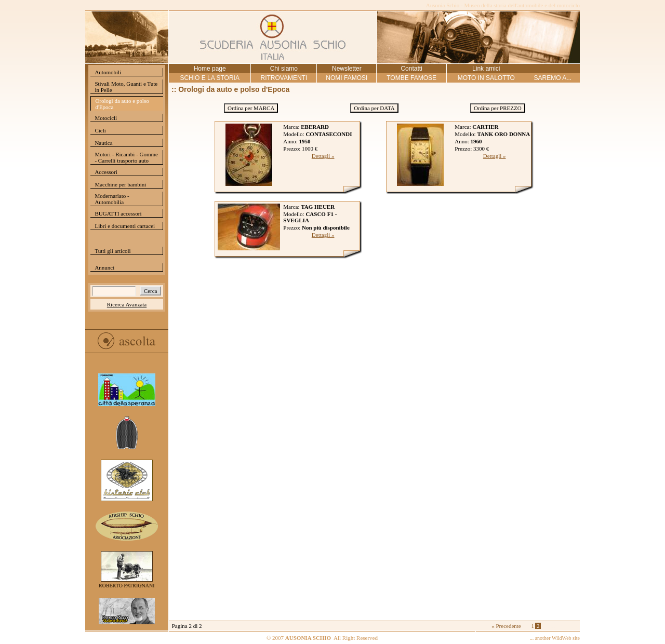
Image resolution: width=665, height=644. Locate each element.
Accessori (106, 172)
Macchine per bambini (120, 184)
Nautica (103, 143)
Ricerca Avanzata (127, 304)
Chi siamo (284, 69)
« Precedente (506, 626)
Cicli (100, 130)
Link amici (486, 69)
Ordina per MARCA (251, 108)
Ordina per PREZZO (498, 108)
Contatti (411, 69)
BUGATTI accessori (118, 213)
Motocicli (106, 118)
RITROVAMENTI (284, 78)
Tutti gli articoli (112, 251)
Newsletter (347, 69)
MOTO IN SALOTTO (486, 78)
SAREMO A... (553, 78)
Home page (210, 69)
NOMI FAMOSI (347, 78)
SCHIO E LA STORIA (209, 78)
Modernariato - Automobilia (112, 199)
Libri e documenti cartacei (125, 226)
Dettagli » (323, 156)
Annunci (104, 267)
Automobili (108, 72)
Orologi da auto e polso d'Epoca (122, 104)
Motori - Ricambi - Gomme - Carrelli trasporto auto (126, 157)
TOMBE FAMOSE (411, 78)
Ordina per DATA (374, 108)
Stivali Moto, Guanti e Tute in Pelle (126, 87)
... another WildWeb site (555, 638)
